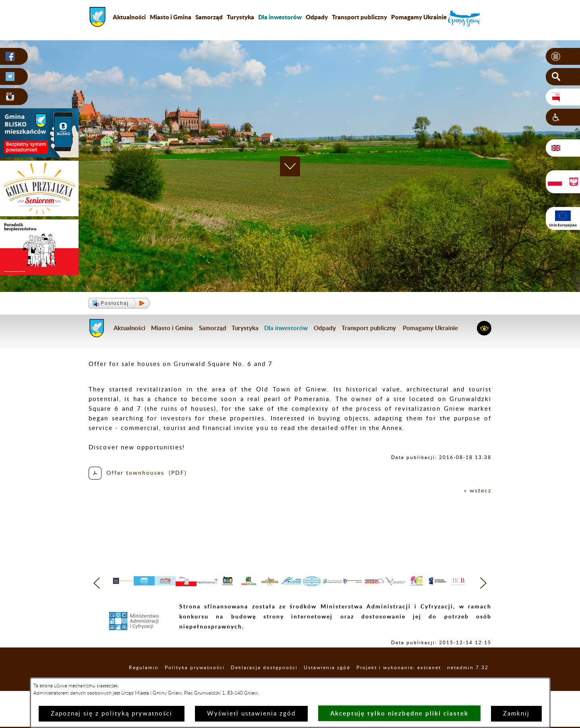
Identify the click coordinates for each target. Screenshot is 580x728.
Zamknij (516, 714)
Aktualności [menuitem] (129, 17)
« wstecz (477, 491)
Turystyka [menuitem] (240, 17)
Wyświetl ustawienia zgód (251, 714)
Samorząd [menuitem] (209, 17)
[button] (563, 57)
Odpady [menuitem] (317, 17)
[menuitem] (280, 17)
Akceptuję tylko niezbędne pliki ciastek (399, 713)
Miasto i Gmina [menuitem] (171, 17)
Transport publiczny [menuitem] (359, 17)
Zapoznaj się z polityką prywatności (112, 714)
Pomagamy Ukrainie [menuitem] (419, 17)
